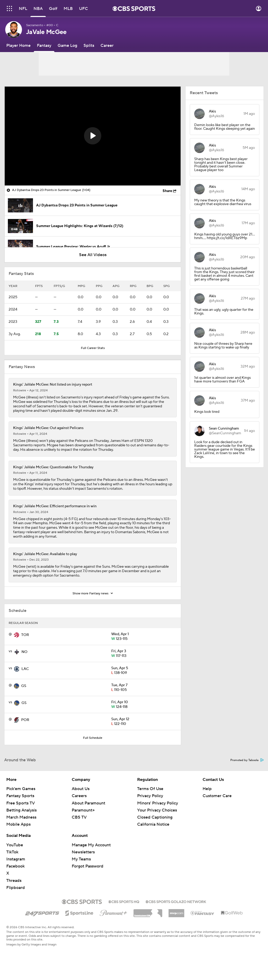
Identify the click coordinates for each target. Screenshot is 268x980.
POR (25, 720)
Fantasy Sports (20, 796)
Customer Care (217, 796)
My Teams (81, 859)
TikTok (12, 852)
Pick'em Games (21, 789)
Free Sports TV (21, 803)
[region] (93, 136)
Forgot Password (88, 866)
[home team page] (16, 635)
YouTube (15, 845)
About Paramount (88, 803)
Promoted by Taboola (247, 760)
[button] (93, 136)
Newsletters (83, 852)
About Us (81, 789)
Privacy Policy (150, 796)
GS (24, 686)
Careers (79, 796)
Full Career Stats (93, 348)
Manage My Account (91, 845)
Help (207, 789)
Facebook (15, 866)
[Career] (107, 46)
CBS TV (79, 817)
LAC (25, 669)
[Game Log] (67, 46)
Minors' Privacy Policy (158, 803)
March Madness (21, 817)
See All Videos (93, 255)
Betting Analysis (21, 810)
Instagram (16, 859)
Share (167, 191)
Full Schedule (93, 738)
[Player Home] (18, 46)
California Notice (153, 824)
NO (24, 652)
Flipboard (16, 888)
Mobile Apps (18, 824)
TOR (25, 635)
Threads (14, 881)
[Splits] (89, 46)
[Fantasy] (44, 46)
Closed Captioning (155, 817)
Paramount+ (83, 810)
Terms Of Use (150, 789)
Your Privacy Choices (157, 810)
